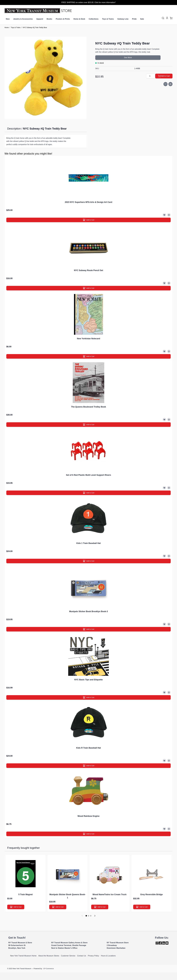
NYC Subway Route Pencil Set (88, 270)
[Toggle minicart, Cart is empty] (171, 18)
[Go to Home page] (39, 11)
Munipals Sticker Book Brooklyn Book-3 (88, 611)
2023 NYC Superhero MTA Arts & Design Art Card (88, 202)
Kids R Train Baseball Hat (88, 748)
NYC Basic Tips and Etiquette (88, 680)
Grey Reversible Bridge (151, 894)
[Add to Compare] (170, 84)
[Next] (95, 916)
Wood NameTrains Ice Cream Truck (110, 894)
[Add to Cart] (164, 76)
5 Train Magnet (26, 894)
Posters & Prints (63, 19)
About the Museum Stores (49, 956)
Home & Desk (79, 19)
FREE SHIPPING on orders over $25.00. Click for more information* (88, 2)
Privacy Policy (93, 956)
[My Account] (167, 18)
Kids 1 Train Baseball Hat (88, 543)
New (8, 19)
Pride (134, 19)
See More (128, 58)
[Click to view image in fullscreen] (45, 78)
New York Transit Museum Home (23, 956)
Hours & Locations (108, 956)
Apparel (40, 19)
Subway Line (123, 19)
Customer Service (68, 956)
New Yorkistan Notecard (88, 339)
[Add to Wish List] (165, 84)
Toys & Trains (108, 19)
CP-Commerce (48, 969)
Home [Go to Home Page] (7, 27)
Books (49, 19)
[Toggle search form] (163, 18)
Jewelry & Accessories (23, 19)
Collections (94, 19)
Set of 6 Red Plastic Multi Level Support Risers (88, 475)
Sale (142, 19)
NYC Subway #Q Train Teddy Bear (35, 27)
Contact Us (82, 956)
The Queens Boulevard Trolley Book (88, 407)
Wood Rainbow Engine (89, 816)
